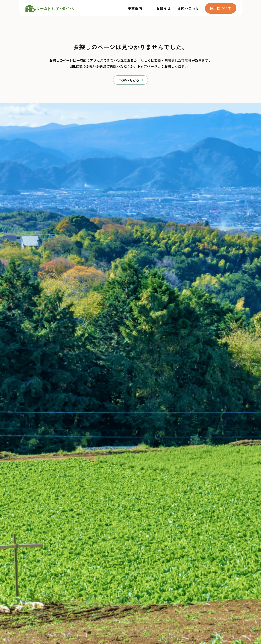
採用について (221, 8)
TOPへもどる (129, 80)
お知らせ (164, 8)
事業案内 (135, 8)
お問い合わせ (188, 8)
